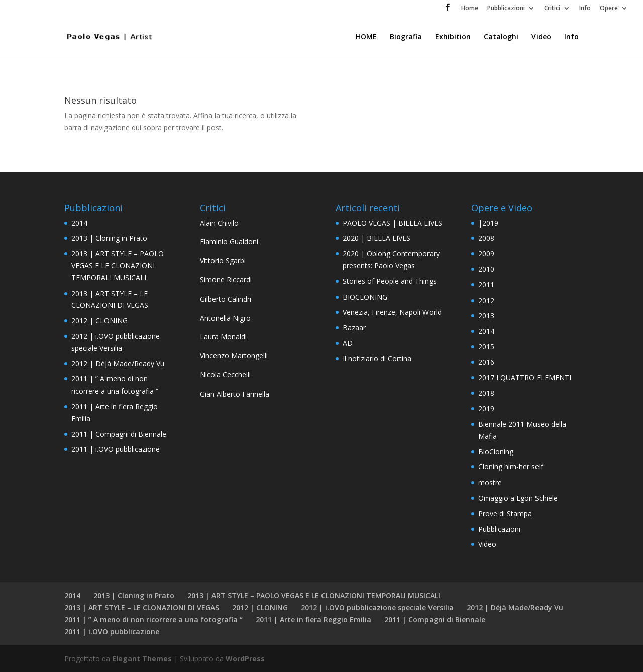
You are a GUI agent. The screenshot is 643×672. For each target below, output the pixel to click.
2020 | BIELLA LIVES (377, 238)
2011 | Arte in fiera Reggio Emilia (313, 619)
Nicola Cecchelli (225, 375)
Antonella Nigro (225, 318)
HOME (366, 37)
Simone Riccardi (226, 280)
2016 (486, 362)
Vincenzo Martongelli (234, 356)
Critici (552, 9)
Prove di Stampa (505, 513)
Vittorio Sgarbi (223, 261)
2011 (486, 285)
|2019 (488, 223)
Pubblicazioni (506, 9)
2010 (486, 269)
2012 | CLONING (99, 320)
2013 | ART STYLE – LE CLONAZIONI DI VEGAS (142, 607)
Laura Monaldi (223, 337)
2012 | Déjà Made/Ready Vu (118, 364)
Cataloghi (501, 37)
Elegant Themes (142, 659)
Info (585, 9)
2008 (486, 238)
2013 (486, 315)
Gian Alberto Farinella (235, 394)
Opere (609, 9)
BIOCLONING (365, 297)
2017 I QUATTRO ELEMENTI (525, 378)
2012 (486, 300)
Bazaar (354, 327)
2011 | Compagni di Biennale (119, 434)
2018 (486, 393)
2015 (486, 347)
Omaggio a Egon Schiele (518, 498)
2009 (486, 254)
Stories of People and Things (390, 281)
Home (470, 9)
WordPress (245, 659)
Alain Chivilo (219, 223)
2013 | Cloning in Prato (109, 238)
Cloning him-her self (511, 467)
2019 (486, 408)
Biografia (406, 37)
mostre (490, 482)
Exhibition (453, 37)
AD (348, 343)
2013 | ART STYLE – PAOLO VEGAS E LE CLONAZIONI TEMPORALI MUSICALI (118, 266)
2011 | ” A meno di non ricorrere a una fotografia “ (153, 619)
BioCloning (496, 452)
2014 (79, 223)
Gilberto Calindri (226, 299)
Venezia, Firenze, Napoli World (392, 312)
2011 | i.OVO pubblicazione (116, 449)
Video (541, 37)
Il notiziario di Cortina (377, 359)
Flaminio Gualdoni (229, 242)
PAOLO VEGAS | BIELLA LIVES (392, 223)
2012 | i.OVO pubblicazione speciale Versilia (377, 607)
